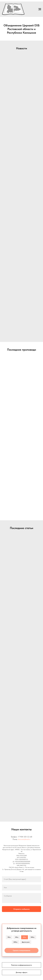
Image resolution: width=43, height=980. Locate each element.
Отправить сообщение (21, 909)
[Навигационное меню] (40, 9)
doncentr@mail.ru (24, 839)
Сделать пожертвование (21, 950)
